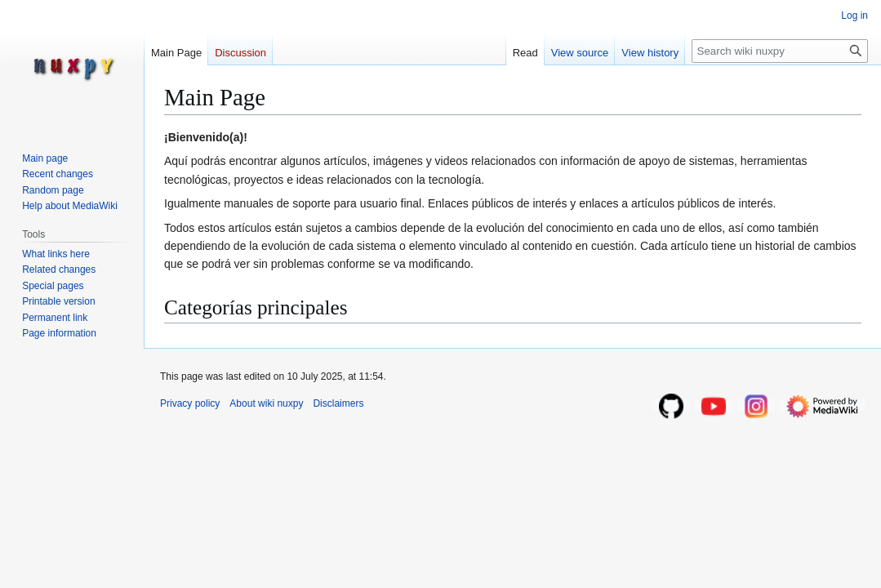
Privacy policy (190, 403)
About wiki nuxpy (266, 403)
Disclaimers (338, 403)
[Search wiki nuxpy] (780, 51)
